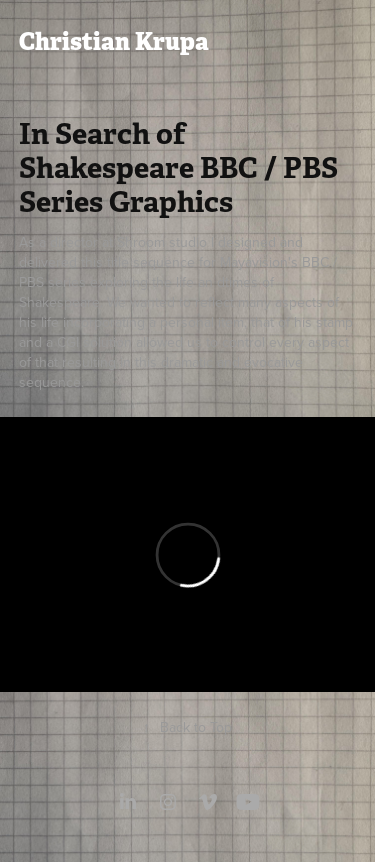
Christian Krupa (114, 41)
